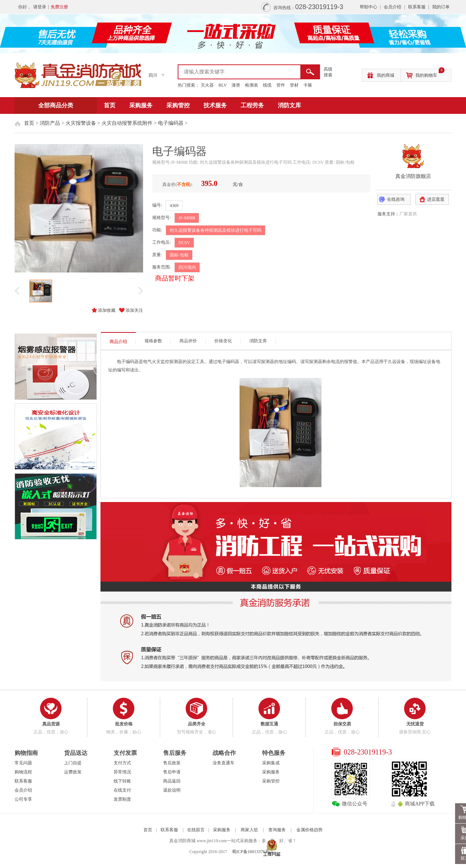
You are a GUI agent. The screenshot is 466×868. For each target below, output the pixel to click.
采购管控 (178, 105)
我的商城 (386, 75)
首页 (110, 105)
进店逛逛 (436, 199)
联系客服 (417, 7)
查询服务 (277, 830)
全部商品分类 (56, 105)
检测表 (252, 85)
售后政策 (172, 763)
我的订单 (441, 7)
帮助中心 (368, 7)
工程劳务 (252, 105)
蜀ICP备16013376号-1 (252, 852)
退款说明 (172, 790)
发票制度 (122, 799)
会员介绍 (392, 7)
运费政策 (73, 772)
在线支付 (122, 790)
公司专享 (23, 799)
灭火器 (207, 85)
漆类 (236, 85)
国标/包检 (179, 255)
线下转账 (122, 781)
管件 (281, 85)
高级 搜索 (328, 72)
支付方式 (122, 763)
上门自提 (73, 763)
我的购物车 (430, 73)
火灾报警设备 (81, 123)
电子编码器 (171, 123)
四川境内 (187, 267)
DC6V (184, 243)
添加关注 (134, 310)
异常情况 (122, 772)
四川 (153, 75)
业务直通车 (224, 763)
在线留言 (196, 830)
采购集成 (271, 763)
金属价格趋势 (309, 830)
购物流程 (23, 772)
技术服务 (215, 105)
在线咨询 (396, 199)
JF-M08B (187, 218)
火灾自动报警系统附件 (127, 123)
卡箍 (308, 85)
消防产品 (50, 123)
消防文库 (289, 105)
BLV (223, 85)
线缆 (267, 85)
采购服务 (141, 105)
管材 (294, 85)
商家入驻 (249, 830)
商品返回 (172, 781)
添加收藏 (107, 310)
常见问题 (23, 763)
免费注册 (59, 7)
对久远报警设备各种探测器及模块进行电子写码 (216, 230)
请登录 (40, 7)
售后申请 (172, 772)
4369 (174, 206)
